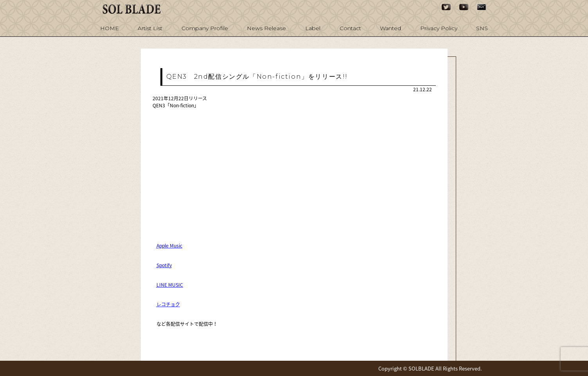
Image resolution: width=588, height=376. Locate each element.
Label (313, 28)
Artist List (150, 28)
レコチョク (168, 304)
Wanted (390, 28)
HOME (110, 28)
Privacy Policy (439, 28)
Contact (350, 28)
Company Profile (205, 28)
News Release (266, 28)
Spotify (164, 265)
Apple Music (169, 246)
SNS (482, 28)
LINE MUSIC (170, 285)
